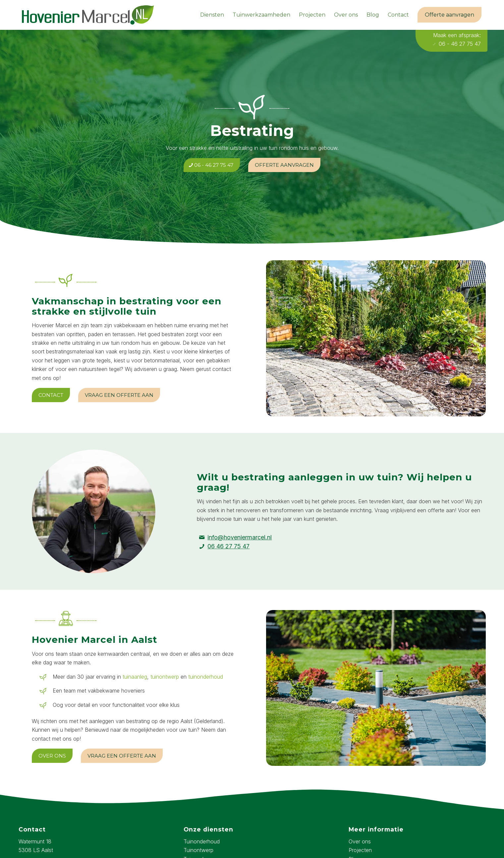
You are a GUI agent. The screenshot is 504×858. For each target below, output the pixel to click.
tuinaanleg (135, 677)
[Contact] (51, 395)
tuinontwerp (165, 677)
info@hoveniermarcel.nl (240, 537)
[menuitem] (212, 15)
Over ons (360, 841)
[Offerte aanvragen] (284, 165)
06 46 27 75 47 (228, 546)
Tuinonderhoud (202, 841)
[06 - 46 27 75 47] (212, 165)
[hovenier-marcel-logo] (88, 15)
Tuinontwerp (198, 850)
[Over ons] (52, 756)
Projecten (360, 850)
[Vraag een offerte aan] (119, 395)
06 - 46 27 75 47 (456, 44)
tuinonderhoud (206, 677)
